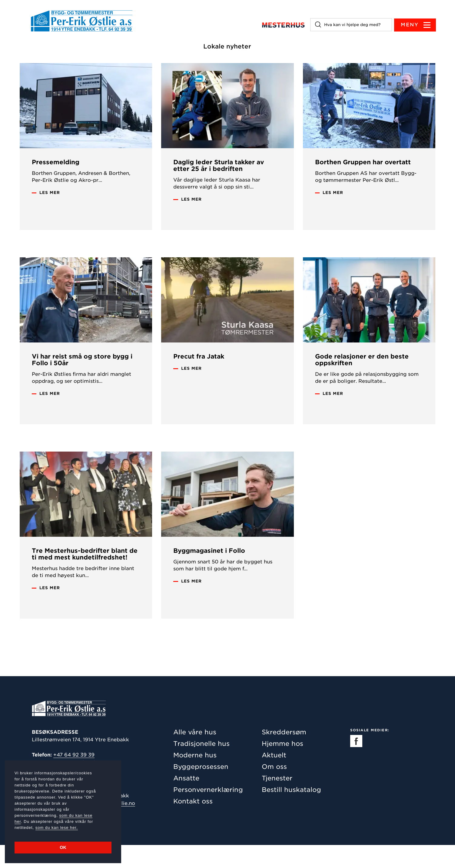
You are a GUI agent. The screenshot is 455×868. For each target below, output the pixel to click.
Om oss (274, 790)
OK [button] (63, 847)
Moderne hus (195, 778)
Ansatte (186, 801)
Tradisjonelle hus (201, 767)
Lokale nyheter (228, 47)
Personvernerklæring (208, 813)
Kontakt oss (193, 824)
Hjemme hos (282, 767)
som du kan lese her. (57, 828)
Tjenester (277, 801)
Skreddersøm (284, 755)
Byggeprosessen (201, 790)
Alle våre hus (195, 755)
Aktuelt (274, 778)
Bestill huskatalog (291, 813)
